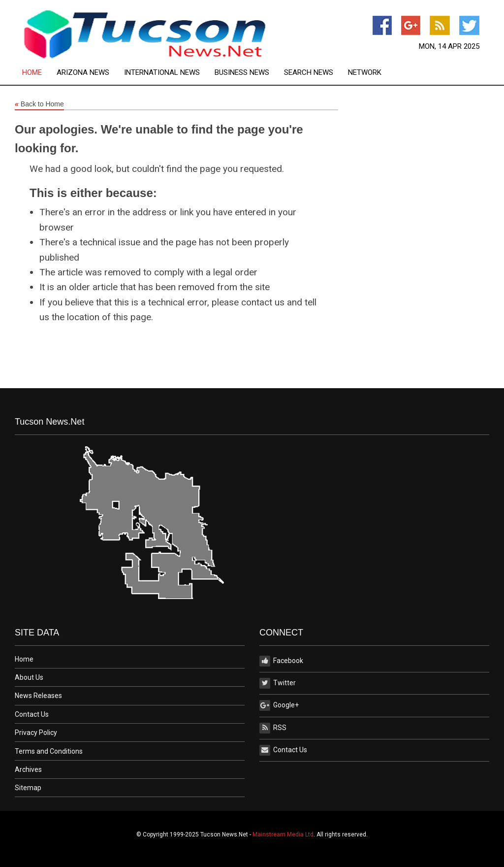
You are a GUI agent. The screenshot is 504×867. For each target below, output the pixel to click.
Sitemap (28, 788)
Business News (242, 73)
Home (32, 73)
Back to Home (39, 104)
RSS (273, 728)
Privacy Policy (36, 733)
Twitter (278, 683)
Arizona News (83, 73)
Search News (309, 73)
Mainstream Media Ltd (283, 834)
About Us (29, 677)
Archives (28, 769)
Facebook (281, 661)
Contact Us (32, 714)
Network (365, 73)
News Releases (38, 696)
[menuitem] (39, 73)
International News (162, 73)
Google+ (279, 705)
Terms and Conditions (49, 751)
